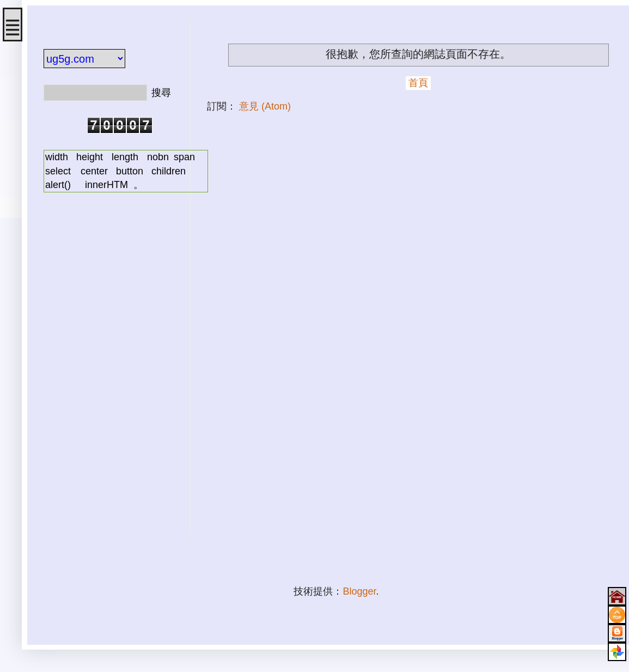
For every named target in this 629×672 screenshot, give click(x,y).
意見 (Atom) (265, 106)
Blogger (359, 591)
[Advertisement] (109, 372)
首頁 (418, 83)
